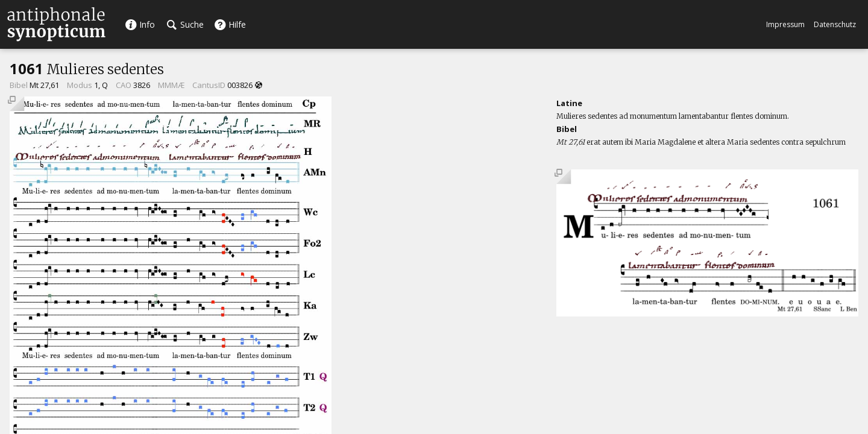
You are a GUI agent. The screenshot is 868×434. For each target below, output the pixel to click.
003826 (240, 85)
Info (140, 24)
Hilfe (230, 24)
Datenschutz (835, 24)
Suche (185, 24)
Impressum (785, 24)
